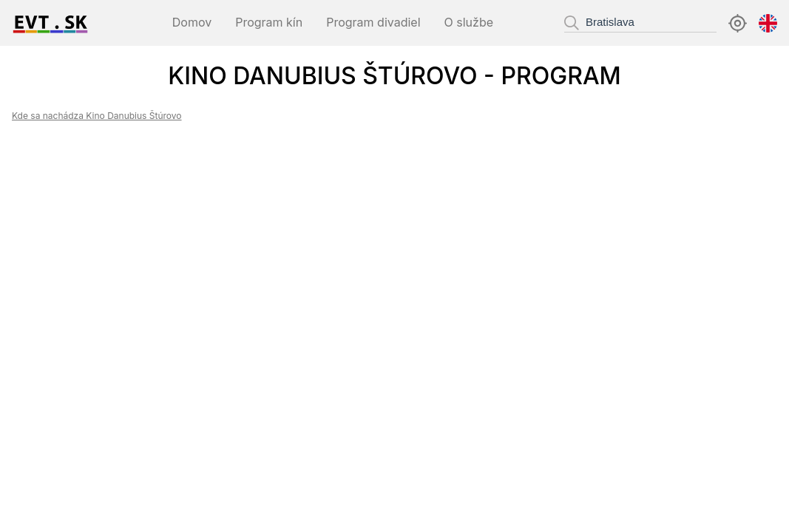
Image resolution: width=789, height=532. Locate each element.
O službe (469, 22)
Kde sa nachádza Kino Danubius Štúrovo (97, 116)
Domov (192, 22)
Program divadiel (373, 22)
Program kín (269, 22)
